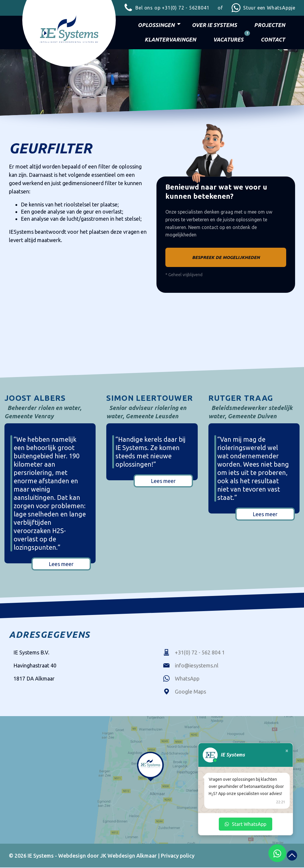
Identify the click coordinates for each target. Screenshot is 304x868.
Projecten (270, 25)
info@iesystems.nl (191, 666)
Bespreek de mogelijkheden (226, 258)
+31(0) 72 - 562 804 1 (194, 653)
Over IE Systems (214, 25)
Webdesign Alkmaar (132, 856)
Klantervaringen (170, 39)
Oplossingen (156, 25)
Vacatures (230, 38)
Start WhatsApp (246, 824)
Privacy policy (178, 856)
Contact (273, 39)
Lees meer (61, 565)
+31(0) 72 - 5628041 (166, 8)
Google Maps (185, 692)
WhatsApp (181, 679)
